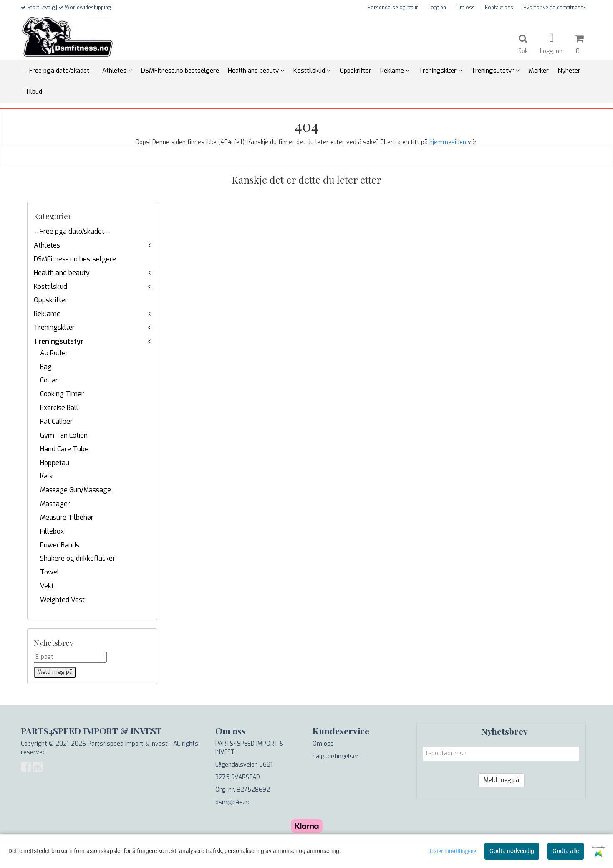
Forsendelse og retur (393, 8)
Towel (50, 572)
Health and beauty (62, 273)
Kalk (47, 476)
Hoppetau (55, 463)
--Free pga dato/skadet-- (72, 232)
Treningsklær (54, 328)
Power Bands (60, 545)
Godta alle (566, 851)
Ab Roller (54, 353)
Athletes (47, 245)
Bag (46, 367)
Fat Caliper (56, 421)
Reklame (47, 314)
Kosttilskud (50, 287)
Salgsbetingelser (336, 756)
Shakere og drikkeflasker (78, 558)
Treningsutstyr (59, 341)
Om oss (465, 8)
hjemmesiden (448, 142)
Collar (49, 380)
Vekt (47, 586)
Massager (55, 504)
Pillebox (52, 531)
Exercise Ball (59, 408)
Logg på (437, 8)
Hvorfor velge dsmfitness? (555, 8)
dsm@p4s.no (233, 802)
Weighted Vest (62, 600)
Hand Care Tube (64, 449)
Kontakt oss (499, 8)
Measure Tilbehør (67, 518)
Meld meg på (501, 780)
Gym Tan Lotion (64, 435)
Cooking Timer (62, 394)
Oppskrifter (51, 300)
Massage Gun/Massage (76, 490)
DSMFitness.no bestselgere (75, 259)
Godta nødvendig (512, 851)
